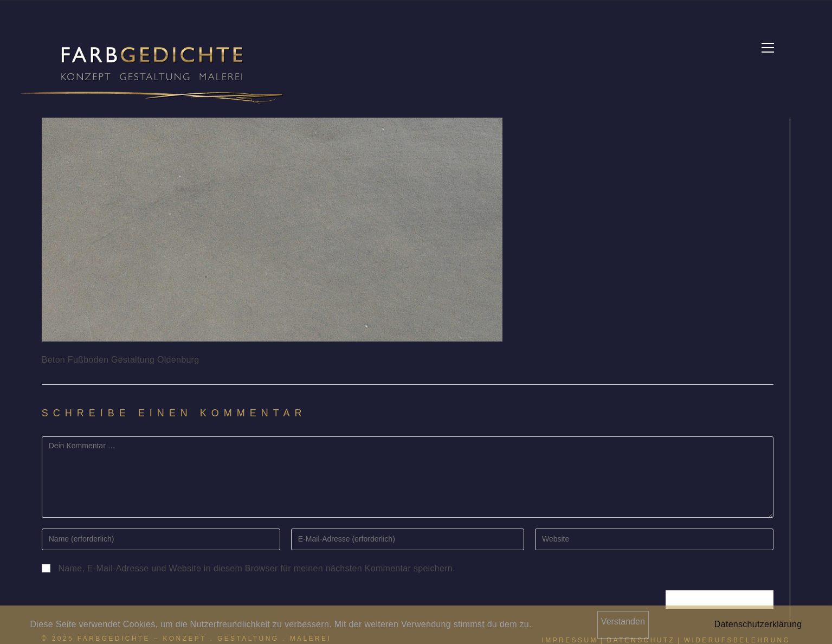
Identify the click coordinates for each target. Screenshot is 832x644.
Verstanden (623, 622)
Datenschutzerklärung (758, 624)
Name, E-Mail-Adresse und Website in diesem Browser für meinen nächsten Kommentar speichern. (257, 568)
